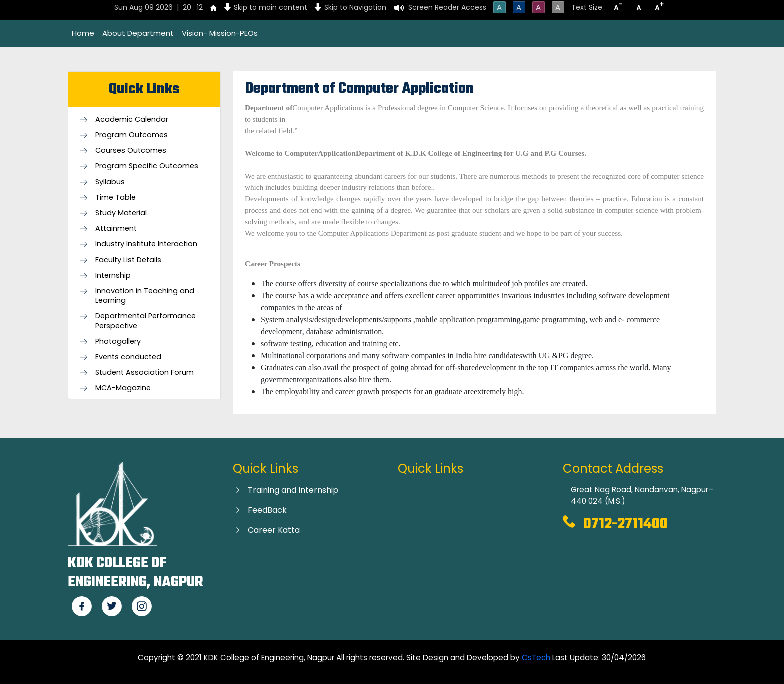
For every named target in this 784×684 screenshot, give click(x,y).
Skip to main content (271, 7)
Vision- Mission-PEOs (220, 33)
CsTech (536, 658)
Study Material (121, 213)
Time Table (116, 198)
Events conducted (128, 357)
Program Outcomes (132, 135)
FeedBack (267, 510)
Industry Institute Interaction (146, 244)
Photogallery (118, 342)
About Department (138, 33)
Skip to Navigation (355, 7)
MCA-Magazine (123, 388)
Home (83, 33)
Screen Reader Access (447, 7)
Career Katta (274, 530)
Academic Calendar (132, 120)
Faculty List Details (128, 260)
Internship (113, 276)
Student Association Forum (145, 373)
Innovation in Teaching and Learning (145, 296)
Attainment (116, 229)
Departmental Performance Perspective (146, 321)
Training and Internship (293, 490)
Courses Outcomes (131, 151)
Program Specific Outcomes (147, 166)
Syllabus (110, 182)
